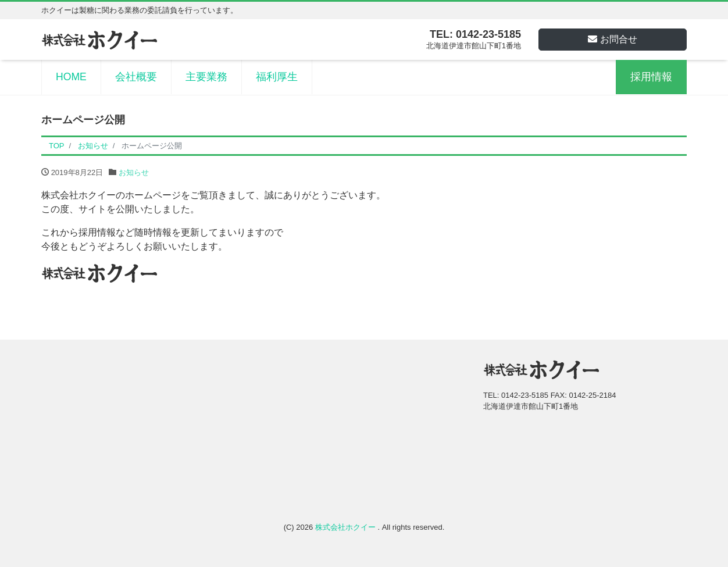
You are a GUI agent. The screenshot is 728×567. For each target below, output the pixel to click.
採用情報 (651, 77)
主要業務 (206, 77)
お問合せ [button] (613, 39)
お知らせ (134, 172)
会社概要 (136, 77)
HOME (71, 77)
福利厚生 (277, 77)
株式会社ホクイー (347, 527)
